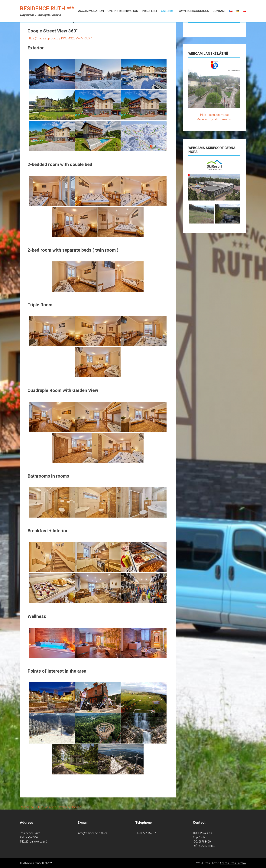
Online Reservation (123, 11)
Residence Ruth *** (47, 8)
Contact (219, 11)
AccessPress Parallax (233, 863)
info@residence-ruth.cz (93, 833)
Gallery (167, 11)
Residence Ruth (30, 807)
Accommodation (91, 11)
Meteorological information (214, 119)
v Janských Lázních (54, 807)
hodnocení (75, 807)
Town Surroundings (193, 11)
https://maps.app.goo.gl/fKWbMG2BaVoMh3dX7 (60, 38)
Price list (150, 11)
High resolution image (214, 115)
